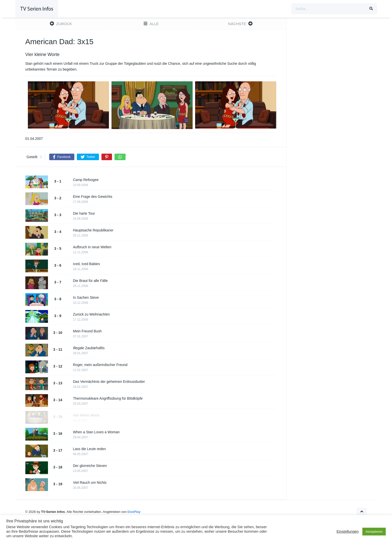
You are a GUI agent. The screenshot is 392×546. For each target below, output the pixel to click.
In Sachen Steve (86, 297)
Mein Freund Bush (87, 331)
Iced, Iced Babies (87, 264)
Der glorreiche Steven (90, 466)
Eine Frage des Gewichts (93, 197)
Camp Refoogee (86, 180)
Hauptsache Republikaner (93, 230)
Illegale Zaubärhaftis (89, 348)
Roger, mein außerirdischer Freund (100, 365)
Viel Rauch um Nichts (90, 482)
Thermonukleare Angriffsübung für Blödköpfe (108, 398)
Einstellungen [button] (348, 531)
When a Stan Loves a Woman (96, 432)
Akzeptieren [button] (374, 532)
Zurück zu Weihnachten (92, 314)
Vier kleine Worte (86, 415)
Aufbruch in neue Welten (92, 247)
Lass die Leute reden (90, 449)
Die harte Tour (84, 213)
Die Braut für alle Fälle (91, 281)
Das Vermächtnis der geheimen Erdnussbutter (109, 382)
